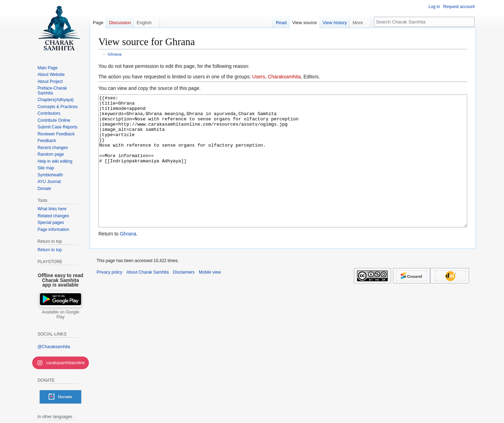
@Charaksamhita (54, 347)
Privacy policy (109, 298)
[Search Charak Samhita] (424, 22)
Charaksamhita (284, 77)
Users (259, 77)
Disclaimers (184, 298)
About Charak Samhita (148, 298)
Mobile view (210, 298)
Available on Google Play (60, 315)
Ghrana (115, 54)
